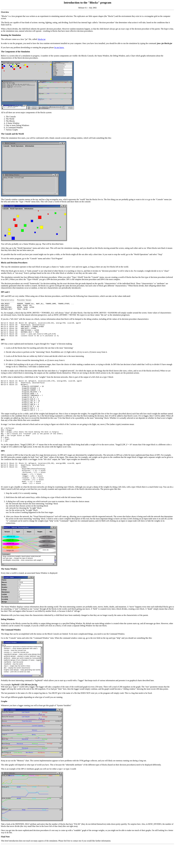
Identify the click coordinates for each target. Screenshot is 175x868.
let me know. (59, 47)
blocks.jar (42, 39)
